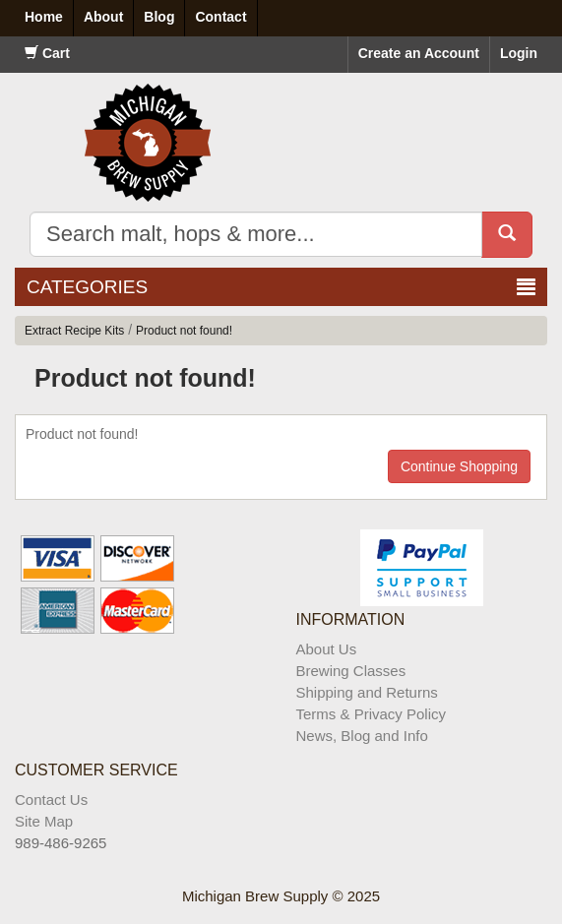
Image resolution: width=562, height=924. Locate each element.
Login (519, 53)
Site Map (44, 821)
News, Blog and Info (362, 736)
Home (44, 17)
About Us (327, 649)
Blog (159, 17)
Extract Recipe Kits (74, 331)
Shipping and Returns (367, 692)
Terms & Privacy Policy (372, 714)
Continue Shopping (459, 466)
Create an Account (419, 53)
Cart (47, 53)
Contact (220, 17)
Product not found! (184, 331)
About (103, 17)
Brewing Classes (351, 671)
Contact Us (51, 800)
